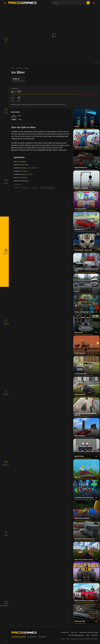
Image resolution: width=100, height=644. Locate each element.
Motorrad (26, 188)
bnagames (25, 171)
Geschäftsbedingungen (76, 635)
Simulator (35, 188)
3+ (27, 168)
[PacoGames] (24, 633)
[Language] (95, 3)
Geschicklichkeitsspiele (48, 188)
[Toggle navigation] (5, 3)
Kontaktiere (65, 632)
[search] (88, 3)
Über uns (74, 632)
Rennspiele (22, 161)
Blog (88, 635)
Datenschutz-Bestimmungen (89, 632)
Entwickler (95, 635)
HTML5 (17, 188)
